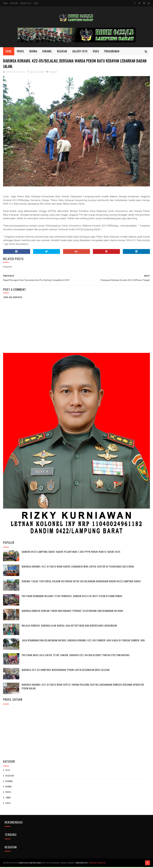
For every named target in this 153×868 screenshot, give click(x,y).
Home (5, 3)
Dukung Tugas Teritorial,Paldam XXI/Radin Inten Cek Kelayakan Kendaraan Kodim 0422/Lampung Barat (81, 582)
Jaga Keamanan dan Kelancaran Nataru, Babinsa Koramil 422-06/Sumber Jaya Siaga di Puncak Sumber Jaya (83, 642)
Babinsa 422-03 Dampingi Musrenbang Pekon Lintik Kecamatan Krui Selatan (66, 671)
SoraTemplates (82, 864)
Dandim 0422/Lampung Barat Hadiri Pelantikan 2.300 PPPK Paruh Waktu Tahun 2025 (71, 553)
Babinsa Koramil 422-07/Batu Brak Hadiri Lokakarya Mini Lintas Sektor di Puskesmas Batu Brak (78, 568)
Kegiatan (14, 3)
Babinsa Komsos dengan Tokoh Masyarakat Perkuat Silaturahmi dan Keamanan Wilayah (72, 612)
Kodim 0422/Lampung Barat (30, 864)
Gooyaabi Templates (97, 864)
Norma (33, 52)
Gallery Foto (26, 3)
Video (36, 3)
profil (8, 793)
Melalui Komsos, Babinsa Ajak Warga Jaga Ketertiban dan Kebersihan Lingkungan (69, 627)
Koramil (47, 52)
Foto (8, 771)
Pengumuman (112, 52)
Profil (21, 52)
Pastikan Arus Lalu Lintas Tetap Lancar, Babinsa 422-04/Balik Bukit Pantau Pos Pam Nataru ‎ (76, 656)
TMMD (8, 799)
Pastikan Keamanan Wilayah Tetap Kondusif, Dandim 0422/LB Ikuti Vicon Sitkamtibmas (72, 597)
